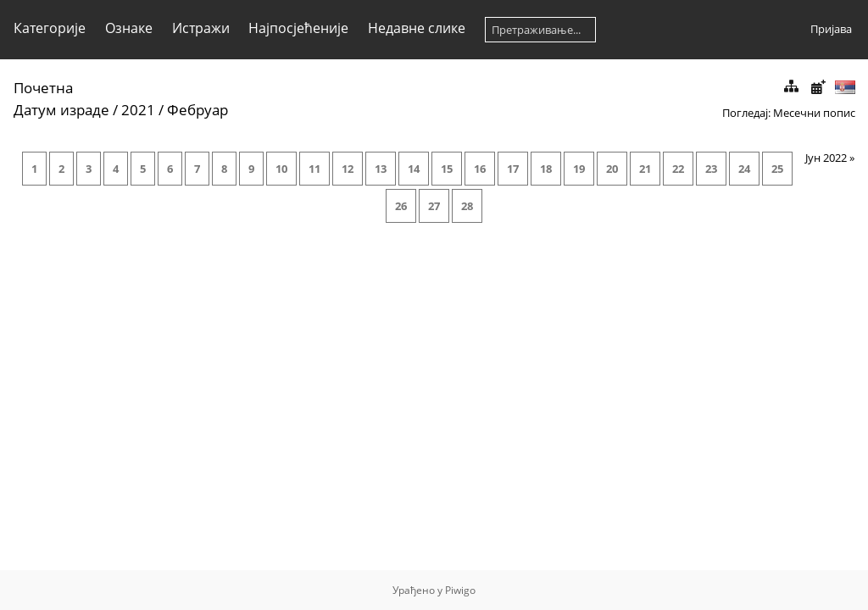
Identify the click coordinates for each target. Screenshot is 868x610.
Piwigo (460, 590)
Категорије (50, 28)
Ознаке (129, 28)
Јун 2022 (826, 158)
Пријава (831, 29)
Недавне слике (417, 28)
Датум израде (61, 110)
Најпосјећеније (298, 28)
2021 (138, 110)
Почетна (43, 88)
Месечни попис (814, 113)
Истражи (201, 28)
